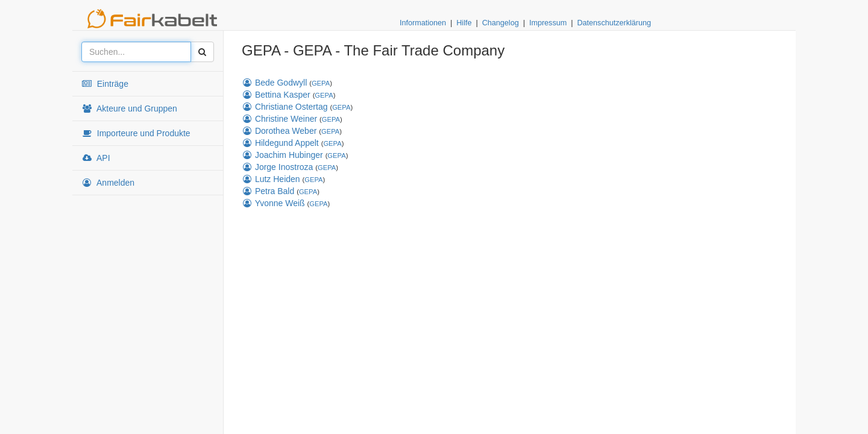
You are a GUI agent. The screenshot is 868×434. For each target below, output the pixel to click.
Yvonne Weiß (273, 203)
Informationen (423, 23)
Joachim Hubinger (282, 155)
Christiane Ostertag (285, 107)
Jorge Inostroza (277, 167)
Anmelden (108, 183)
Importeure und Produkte (136, 133)
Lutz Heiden (271, 179)
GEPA (321, 83)
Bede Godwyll (274, 83)
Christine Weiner (279, 119)
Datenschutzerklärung (614, 23)
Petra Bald (268, 191)
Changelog (501, 23)
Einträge (105, 84)
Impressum (548, 23)
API (96, 158)
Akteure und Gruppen (129, 108)
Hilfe (464, 23)
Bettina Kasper (276, 95)
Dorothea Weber (279, 131)
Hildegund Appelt (280, 143)
